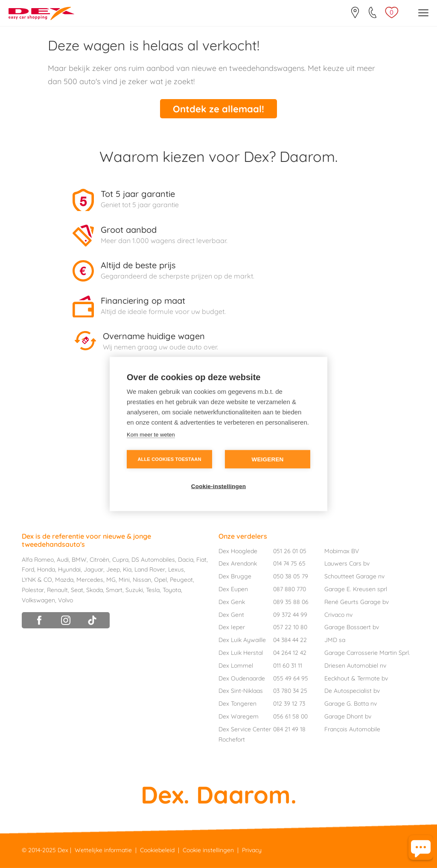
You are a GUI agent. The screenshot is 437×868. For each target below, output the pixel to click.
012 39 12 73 (289, 704)
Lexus (176, 569)
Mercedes (90, 580)
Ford (28, 569)
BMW (79, 560)
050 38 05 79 (291, 576)
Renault (57, 590)
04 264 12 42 (290, 653)
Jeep (113, 569)
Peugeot (181, 580)
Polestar (33, 590)
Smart (114, 590)
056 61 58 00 (290, 716)
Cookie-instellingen (218, 486)
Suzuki (134, 590)
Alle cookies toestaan (169, 459)
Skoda (95, 590)
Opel (160, 580)
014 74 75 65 (289, 563)
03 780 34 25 (290, 691)
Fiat (201, 560)
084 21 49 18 (289, 729)
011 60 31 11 (288, 666)
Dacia (186, 560)
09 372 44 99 (290, 615)
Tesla (153, 590)
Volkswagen (38, 600)
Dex (63, 850)
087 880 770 (290, 589)
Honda (46, 569)
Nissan (142, 580)
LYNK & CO (37, 580)
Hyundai (69, 569)
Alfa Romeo (38, 560)
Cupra (120, 560)
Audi (63, 560)
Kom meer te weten (151, 435)
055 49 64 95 (291, 678)
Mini (124, 580)
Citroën (99, 560)
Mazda (64, 580)
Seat (77, 590)
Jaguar (93, 569)
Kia (127, 569)
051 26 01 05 (290, 551)
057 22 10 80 (290, 627)
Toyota (172, 590)
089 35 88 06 (291, 602)
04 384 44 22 (290, 640)
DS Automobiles (153, 560)
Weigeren (267, 459)
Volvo (66, 600)
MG (111, 580)
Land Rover (150, 569)
